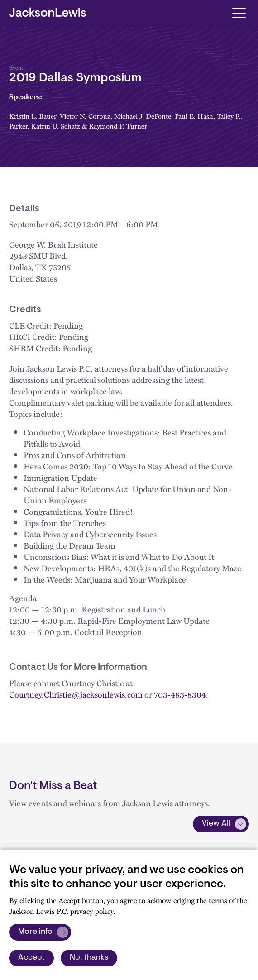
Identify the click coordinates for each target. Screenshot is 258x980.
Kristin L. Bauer (33, 116)
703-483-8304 (180, 694)
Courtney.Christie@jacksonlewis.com (76, 694)
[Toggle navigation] (239, 12)
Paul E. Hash (194, 116)
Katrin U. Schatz (56, 126)
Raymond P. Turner (118, 126)
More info (35, 932)
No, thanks (89, 958)
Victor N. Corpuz (85, 116)
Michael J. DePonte (143, 116)
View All (216, 824)
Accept (31, 958)
